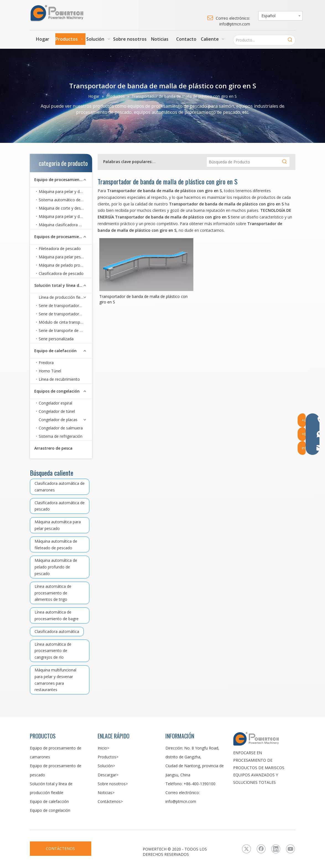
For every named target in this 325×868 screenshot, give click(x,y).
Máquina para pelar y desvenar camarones (65, 191)
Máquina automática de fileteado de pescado (56, 544)
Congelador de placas (58, 420)
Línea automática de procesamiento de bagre (57, 615)
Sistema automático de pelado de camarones (65, 200)
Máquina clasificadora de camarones (65, 225)
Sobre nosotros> (113, 784)
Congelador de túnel (57, 411)
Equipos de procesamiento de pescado (63, 237)
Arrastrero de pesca (53, 448)
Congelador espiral (55, 403)
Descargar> (108, 775)
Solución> (106, 766)
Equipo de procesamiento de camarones (63, 180)
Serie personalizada (56, 339)
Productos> (108, 757)
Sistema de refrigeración (61, 436)
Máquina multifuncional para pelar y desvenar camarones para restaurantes (55, 680)
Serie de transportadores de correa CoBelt (65, 306)
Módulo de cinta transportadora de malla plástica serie (65, 322)
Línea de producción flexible (64, 297)
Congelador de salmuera (61, 428)
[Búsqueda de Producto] (243, 162)
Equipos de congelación (57, 391)
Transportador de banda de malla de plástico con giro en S (143, 299)
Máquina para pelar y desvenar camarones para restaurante (65, 216)
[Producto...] (259, 40)
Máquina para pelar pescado (64, 257)
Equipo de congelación (50, 810)
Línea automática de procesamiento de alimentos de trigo (53, 593)
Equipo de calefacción (55, 351)
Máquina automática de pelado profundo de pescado (56, 567)
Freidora (46, 363)
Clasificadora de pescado (61, 273)
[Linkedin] (276, 849)
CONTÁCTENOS (60, 848)
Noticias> (106, 793)
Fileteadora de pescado (60, 248)
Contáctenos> (110, 801)
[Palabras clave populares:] (290, 40)
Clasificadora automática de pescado (60, 506)
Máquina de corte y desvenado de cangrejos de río (65, 208)
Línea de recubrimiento (59, 379)
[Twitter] (246, 849)
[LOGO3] (264, 739)
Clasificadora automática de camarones (60, 487)
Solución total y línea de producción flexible (63, 285)
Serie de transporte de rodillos (65, 330)
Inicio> (103, 748)
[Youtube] (290, 849)
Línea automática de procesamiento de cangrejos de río (53, 651)
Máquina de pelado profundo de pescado (65, 265)
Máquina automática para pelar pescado (58, 525)
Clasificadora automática (57, 631)
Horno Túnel (50, 371)
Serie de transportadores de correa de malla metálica (65, 314)
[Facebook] (261, 849)
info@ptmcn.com (181, 801)
